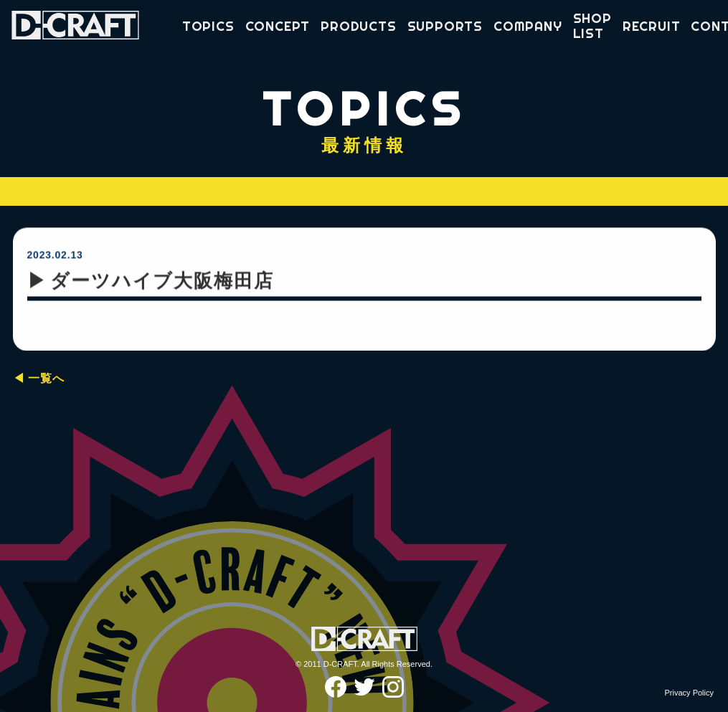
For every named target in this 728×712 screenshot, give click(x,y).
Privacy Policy (689, 693)
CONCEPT (278, 27)
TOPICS (208, 27)
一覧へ (46, 378)
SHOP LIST (592, 26)
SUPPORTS (445, 27)
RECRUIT (652, 27)
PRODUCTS (358, 27)
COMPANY (528, 27)
